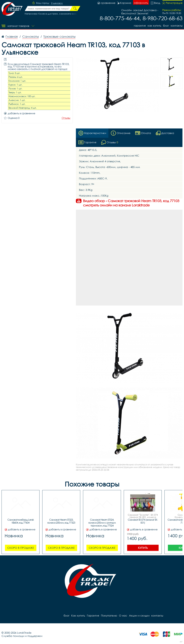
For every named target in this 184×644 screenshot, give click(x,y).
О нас (123, 616)
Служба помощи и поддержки (22, 636)
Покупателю (109, 616)
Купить (143, 548)
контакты (177, 26)
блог (166, 26)
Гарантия (140, 26)
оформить (141, 3)
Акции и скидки (139, 616)
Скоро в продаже (21, 548)
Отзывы (66, 118)
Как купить (154, 26)
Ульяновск (57, 3)
